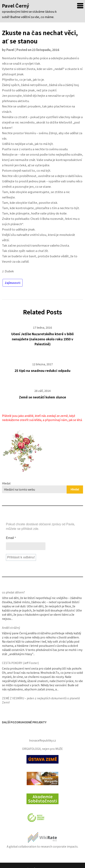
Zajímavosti (13, 283)
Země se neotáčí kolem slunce (43, 397)
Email (11, 538)
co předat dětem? (13, 592)
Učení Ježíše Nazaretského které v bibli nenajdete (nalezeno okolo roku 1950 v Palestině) (43, 339)
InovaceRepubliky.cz (42, 740)
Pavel (10, 50)
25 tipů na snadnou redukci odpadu (43, 370)
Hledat (6, 483)
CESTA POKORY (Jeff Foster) (20, 663)
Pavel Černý (16, 6)
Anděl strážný (11, 628)
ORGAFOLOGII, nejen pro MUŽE (43, 749)
